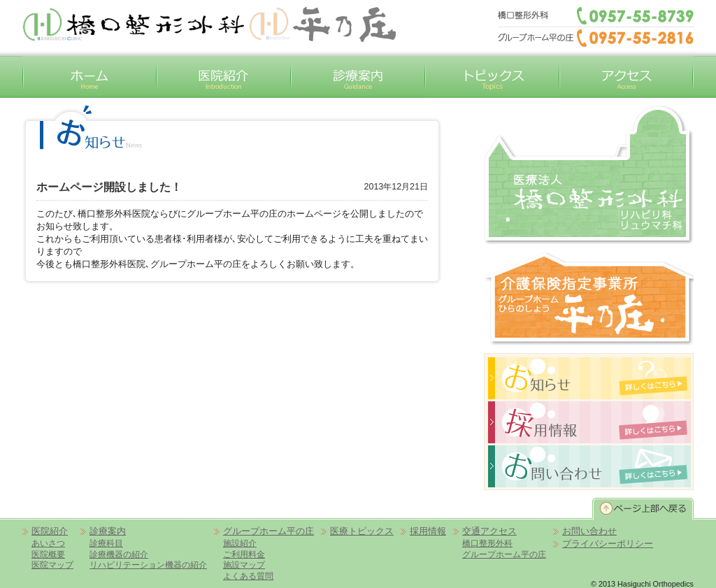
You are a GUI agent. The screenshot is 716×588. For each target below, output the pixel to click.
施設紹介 (240, 543)
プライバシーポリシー (608, 544)
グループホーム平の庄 (589, 299)
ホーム (89, 77)
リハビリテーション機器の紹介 (148, 565)
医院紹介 (224, 77)
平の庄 (322, 24)
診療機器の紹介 (119, 554)
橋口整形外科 (589, 175)
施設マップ (244, 565)
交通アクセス (626, 77)
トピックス (492, 77)
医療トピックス (362, 531)
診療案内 (358, 77)
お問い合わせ (589, 531)
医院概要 (48, 554)
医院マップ (52, 565)
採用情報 (428, 531)
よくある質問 (248, 576)
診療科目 (106, 543)
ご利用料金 (244, 554)
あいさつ (48, 543)
